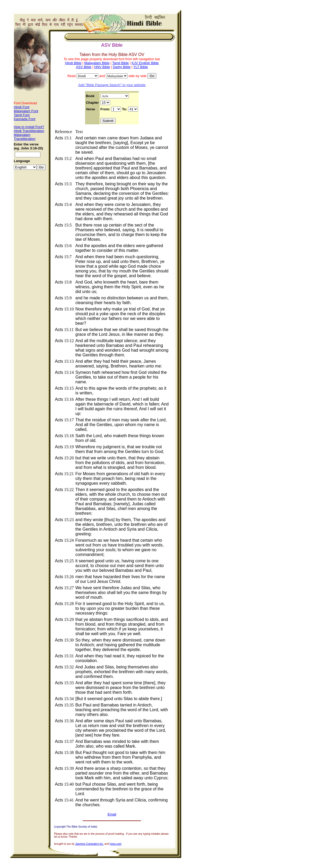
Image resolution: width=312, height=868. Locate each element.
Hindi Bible (73, 63)
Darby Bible (122, 67)
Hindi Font (22, 107)
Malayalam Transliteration (25, 137)
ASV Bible (84, 67)
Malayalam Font (26, 111)
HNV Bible (102, 67)
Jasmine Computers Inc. (90, 844)
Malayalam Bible (97, 63)
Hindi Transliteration (29, 131)
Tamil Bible (121, 63)
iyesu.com (116, 844)
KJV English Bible (145, 63)
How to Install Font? (29, 127)
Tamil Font (22, 115)
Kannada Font (25, 119)
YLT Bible (141, 67)
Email (112, 814)
